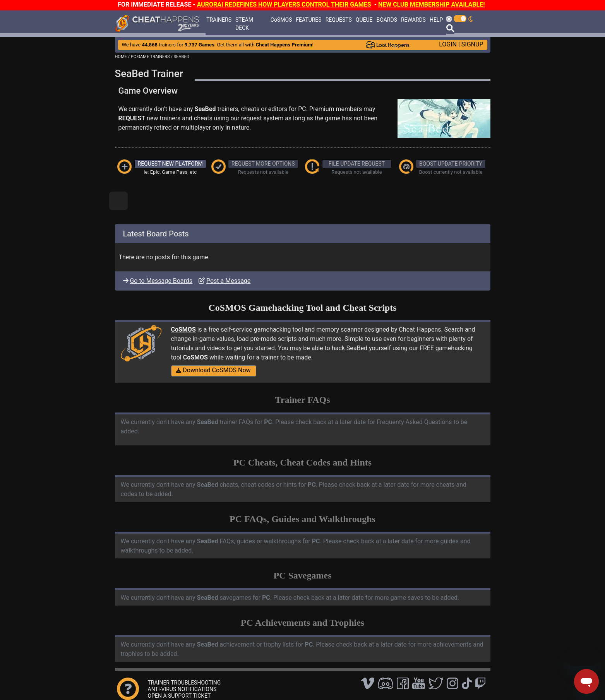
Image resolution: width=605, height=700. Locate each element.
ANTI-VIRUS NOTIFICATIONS (182, 689)
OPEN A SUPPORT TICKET (179, 696)
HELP (436, 20)
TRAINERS (219, 20)
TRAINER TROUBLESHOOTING (184, 683)
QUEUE (364, 20)
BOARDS (386, 20)
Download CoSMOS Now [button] (213, 370)
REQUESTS (339, 20)
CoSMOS (281, 20)
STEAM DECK (244, 24)
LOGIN (448, 44)
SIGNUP (472, 44)
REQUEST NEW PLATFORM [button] (170, 164)
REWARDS (413, 20)
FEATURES (308, 20)
